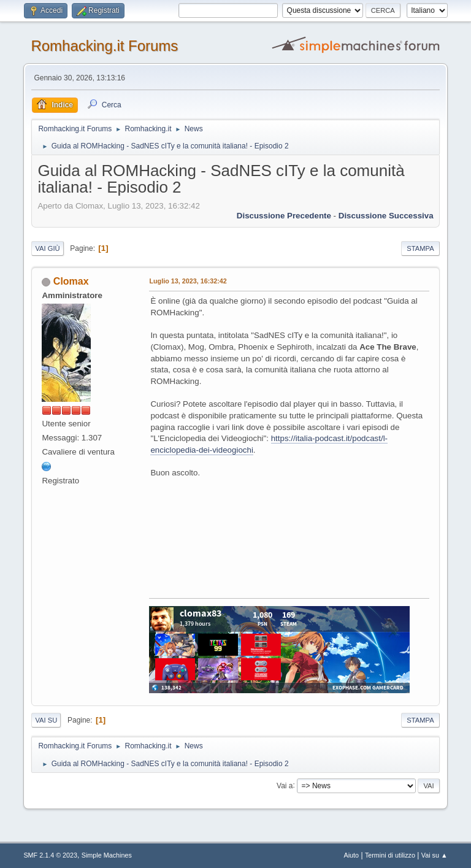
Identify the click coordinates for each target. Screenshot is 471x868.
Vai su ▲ (435, 855)
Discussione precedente (284, 216)
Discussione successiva (386, 216)
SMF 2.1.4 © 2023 (50, 855)
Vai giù (47, 248)
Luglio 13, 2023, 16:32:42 (188, 281)
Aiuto (352, 855)
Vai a (285, 785)
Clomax (71, 281)
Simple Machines (107, 855)
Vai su (46, 720)
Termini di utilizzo (390, 855)
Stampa (420, 248)
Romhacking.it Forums (104, 46)
